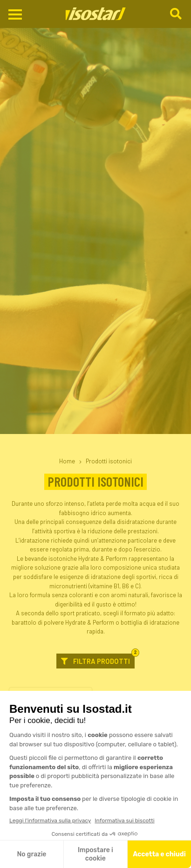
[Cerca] (177, 14)
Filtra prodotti (98, 659)
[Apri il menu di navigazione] (15, 15)
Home (67, 461)
